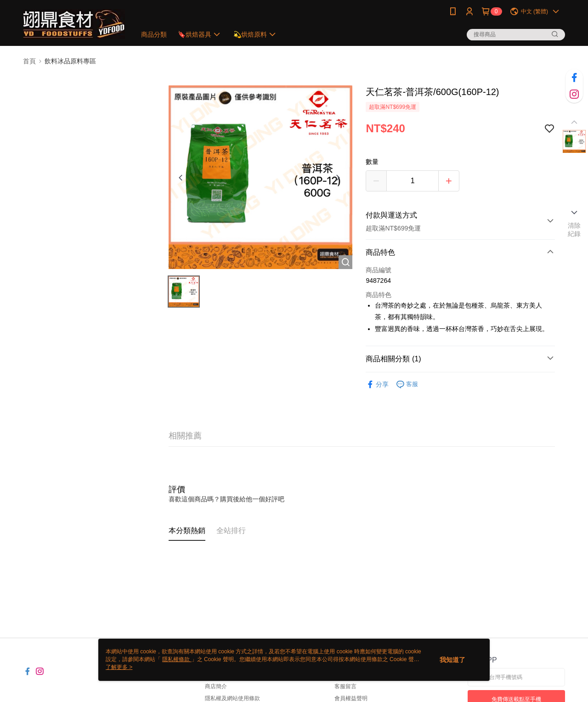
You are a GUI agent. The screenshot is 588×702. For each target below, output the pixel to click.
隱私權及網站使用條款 (232, 698)
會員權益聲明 (351, 698)
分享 (377, 385)
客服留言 (345, 686)
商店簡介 (216, 686)
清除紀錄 (574, 230)
